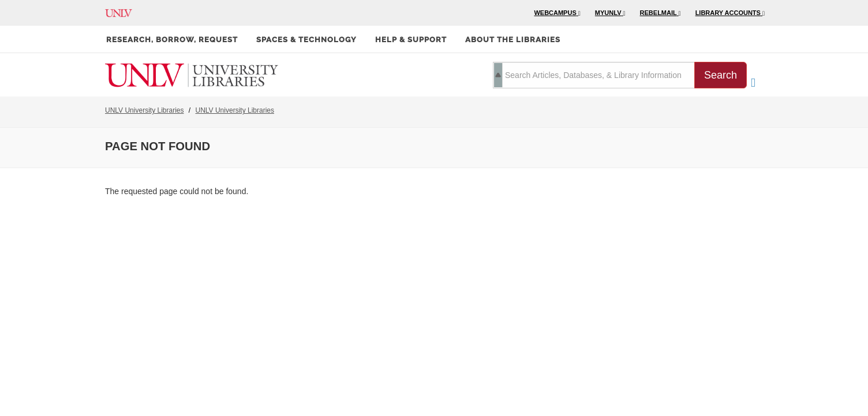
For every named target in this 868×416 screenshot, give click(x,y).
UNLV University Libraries (144, 110)
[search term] (594, 75)
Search (721, 75)
